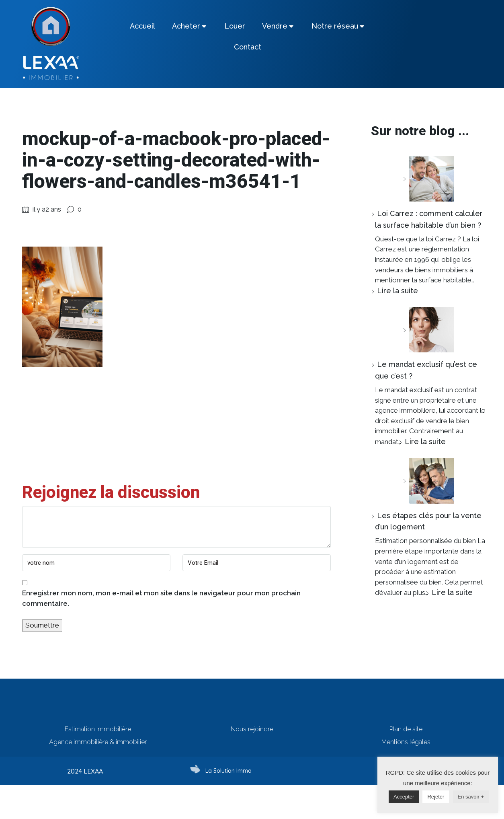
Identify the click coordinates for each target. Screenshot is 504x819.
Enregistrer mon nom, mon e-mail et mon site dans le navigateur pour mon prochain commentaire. (161, 598)
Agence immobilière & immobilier (98, 742)
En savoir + (471, 797)
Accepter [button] (404, 797)
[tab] (142, 26)
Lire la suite (397, 291)
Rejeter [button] (436, 797)
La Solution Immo (228, 771)
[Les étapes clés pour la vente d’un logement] (428, 481)
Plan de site (406, 729)
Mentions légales (406, 742)
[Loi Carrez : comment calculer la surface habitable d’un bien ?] (428, 179)
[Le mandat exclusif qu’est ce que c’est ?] (428, 330)
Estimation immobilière (98, 729)
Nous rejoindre (252, 729)
